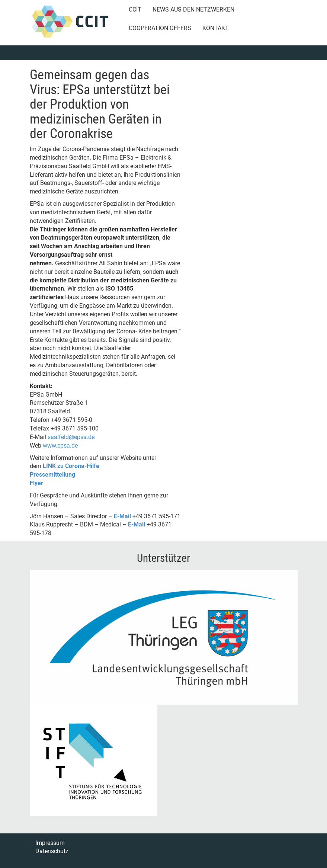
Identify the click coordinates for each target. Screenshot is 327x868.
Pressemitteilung (52, 475)
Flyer (36, 483)
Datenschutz (52, 851)
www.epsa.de (60, 446)
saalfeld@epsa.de (71, 437)
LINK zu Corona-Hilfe (71, 466)
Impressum (50, 843)
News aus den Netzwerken (193, 9)
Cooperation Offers (160, 28)
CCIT (135, 9)
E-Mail (122, 516)
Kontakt (216, 28)
